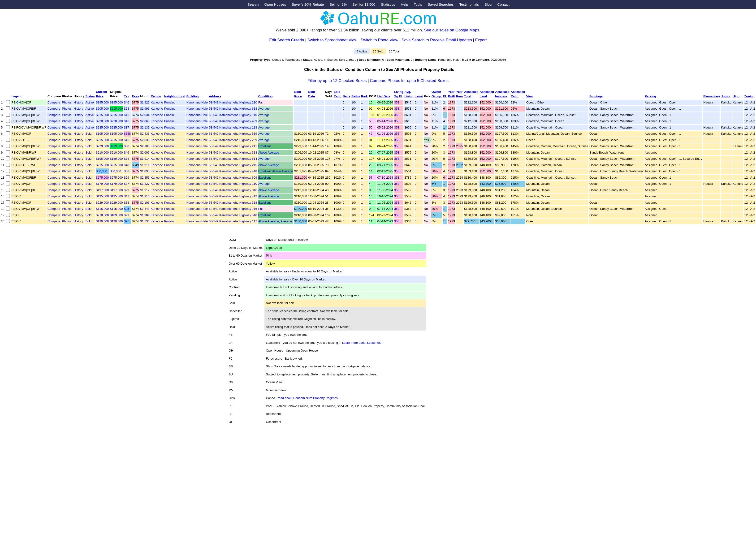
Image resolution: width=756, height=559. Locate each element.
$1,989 (145, 215)
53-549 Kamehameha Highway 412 (233, 196)
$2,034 (145, 115)
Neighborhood (175, 96)
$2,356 (145, 178)
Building (193, 96)
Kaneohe (157, 102)
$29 (126, 178)
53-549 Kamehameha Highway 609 (233, 178)
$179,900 (102, 184)
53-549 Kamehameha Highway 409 (233, 121)
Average (264, 109)
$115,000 (102, 209)
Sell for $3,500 (364, 4)
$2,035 (145, 140)
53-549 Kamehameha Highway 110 (233, 115)
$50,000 (102, 171)
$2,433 (145, 134)
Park (364, 96)
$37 (126, 127)
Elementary (712, 96)
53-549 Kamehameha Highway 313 (233, 153)
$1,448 (145, 209)
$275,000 (102, 178)
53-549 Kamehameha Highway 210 (233, 102)
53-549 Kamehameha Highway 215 (233, 165)
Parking (650, 96)
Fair (261, 102)
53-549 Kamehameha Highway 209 (233, 140)
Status (90, 96)
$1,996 (145, 109)
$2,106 (145, 203)
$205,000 (102, 109)
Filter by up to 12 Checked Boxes (337, 81)
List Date (384, 96)
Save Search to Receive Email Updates (437, 40)
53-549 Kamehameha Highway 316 (233, 190)
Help (404, 4)
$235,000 (102, 127)
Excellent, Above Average (276, 171)
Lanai (419, 96)
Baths (356, 96)
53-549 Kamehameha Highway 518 (233, 215)
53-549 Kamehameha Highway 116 (233, 209)
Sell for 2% (338, 4)
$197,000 (102, 190)
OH (19, 102)
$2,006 (145, 153)
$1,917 (145, 190)
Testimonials (469, 4)
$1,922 (145, 102)
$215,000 (116, 109)
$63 (126, 109)
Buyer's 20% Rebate (308, 4)
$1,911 (145, 165)
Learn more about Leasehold (362, 343)
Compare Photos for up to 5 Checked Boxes (409, 81)
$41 (126, 196)
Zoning (749, 96)
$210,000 (102, 153)
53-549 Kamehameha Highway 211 (233, 146)
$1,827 (145, 184)
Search (253, 4)
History (78, 102)
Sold (88, 134)
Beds (346, 96)
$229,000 (102, 203)
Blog (488, 4)
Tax (126, 96)
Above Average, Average (275, 221)
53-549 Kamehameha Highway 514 (233, 159)
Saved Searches (441, 4)
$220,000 (102, 121)
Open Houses (275, 4)
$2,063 (145, 121)
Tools (418, 4)
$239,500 (116, 146)
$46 (126, 102)
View (530, 96)
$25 (126, 209)
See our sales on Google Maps (451, 30)
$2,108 (145, 146)
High (736, 96)
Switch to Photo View (379, 40)
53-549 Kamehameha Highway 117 (233, 221)
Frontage (596, 96)
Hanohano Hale (197, 102)
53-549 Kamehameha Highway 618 (233, 109)
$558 (127, 134)
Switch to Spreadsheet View (332, 40)
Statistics (388, 4)
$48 (126, 165)
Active (89, 102)
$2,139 (145, 127)
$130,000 (102, 221)
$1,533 (145, 221)
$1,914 (145, 159)
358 (397, 102)
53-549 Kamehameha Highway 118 (233, 127)
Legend (17, 96)
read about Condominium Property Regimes (308, 398)
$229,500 (102, 146)
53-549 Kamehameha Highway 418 (233, 171)
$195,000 (102, 102)
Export (481, 40)
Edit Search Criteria (287, 40)
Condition (266, 96)
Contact (503, 4)
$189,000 (116, 159)
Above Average (269, 153)
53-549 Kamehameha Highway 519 (233, 134)
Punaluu (170, 102)
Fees (135, 96)
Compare (54, 102)
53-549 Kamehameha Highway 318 (233, 203)
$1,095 (145, 171)
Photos (67, 102)
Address (215, 96)
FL (445, 96)
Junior (726, 96)
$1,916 (145, 196)
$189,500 (116, 215)
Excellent (265, 146)
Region (156, 96)
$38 (126, 146)
